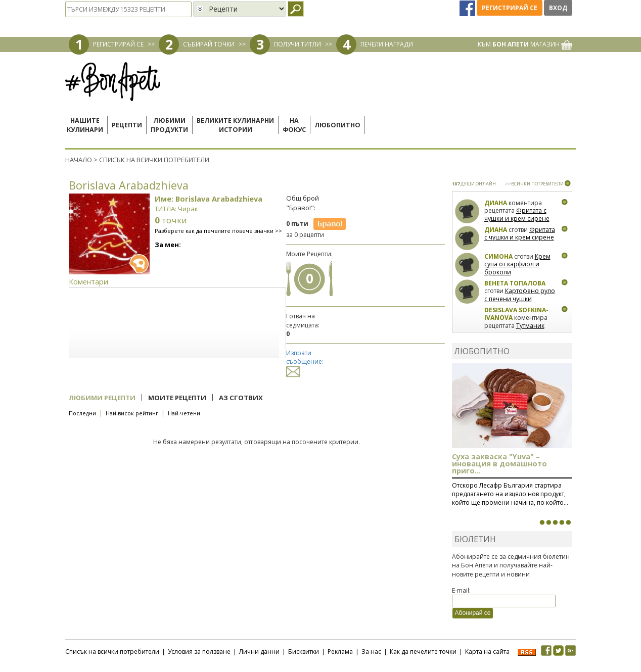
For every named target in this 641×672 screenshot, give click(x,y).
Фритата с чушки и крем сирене (517, 214)
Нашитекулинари (85, 125)
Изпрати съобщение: (305, 362)
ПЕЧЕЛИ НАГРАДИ (387, 44)
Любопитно (337, 125)
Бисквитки (304, 652)
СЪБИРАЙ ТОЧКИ (209, 44)
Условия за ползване (199, 652)
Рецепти (127, 125)
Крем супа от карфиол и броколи (517, 264)
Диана (496, 203)
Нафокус (294, 125)
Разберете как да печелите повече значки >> (218, 231)
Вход (558, 8)
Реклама (340, 652)
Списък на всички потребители (112, 652)
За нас (371, 652)
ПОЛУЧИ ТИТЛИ (297, 44)
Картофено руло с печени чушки (520, 295)
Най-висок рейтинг (132, 413)
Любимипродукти (169, 125)
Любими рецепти (102, 398)
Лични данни (259, 652)
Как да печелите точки (423, 652)
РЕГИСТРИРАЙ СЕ (118, 44)
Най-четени (184, 413)
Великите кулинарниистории (235, 125)
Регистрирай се (510, 8)
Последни (82, 413)
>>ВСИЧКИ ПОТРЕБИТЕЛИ (534, 184)
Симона (498, 256)
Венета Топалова (515, 283)
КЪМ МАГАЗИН (525, 44)
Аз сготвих (241, 398)
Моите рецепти (177, 398)
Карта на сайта (487, 652)
